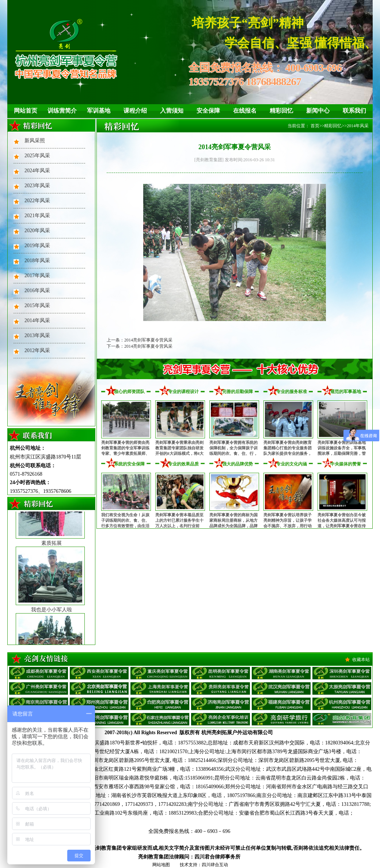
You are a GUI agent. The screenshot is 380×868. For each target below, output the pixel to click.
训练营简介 (62, 111)
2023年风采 (37, 186)
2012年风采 (37, 350)
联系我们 (354, 111)
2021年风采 (37, 216)
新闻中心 (318, 111)
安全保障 (208, 111)
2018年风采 (37, 261)
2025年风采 (37, 156)
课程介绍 (135, 111)
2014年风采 (37, 320)
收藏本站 (361, 660)
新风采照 (35, 141)
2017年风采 (37, 276)
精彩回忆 (281, 111)
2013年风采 (37, 335)
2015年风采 (37, 305)
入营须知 (172, 111)
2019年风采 (37, 246)
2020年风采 (37, 231)
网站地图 (161, 865)
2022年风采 (37, 201)
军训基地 (99, 111)
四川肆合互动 (215, 865)
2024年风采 (37, 171)
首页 (315, 126)
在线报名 (245, 111)
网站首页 (26, 111)
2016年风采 (37, 290)
